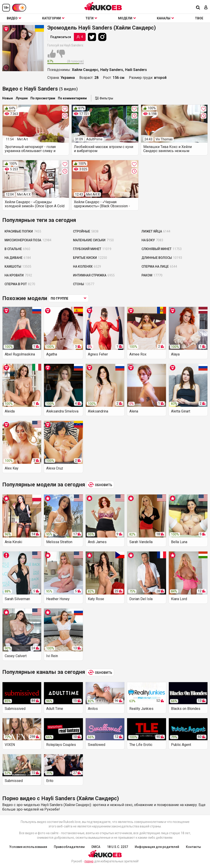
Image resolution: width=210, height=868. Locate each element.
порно (89, 861)
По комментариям (72, 98)
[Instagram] (103, 37)
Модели (127, 18)
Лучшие (22, 98)
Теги (91, 18)
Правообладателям (69, 847)
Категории (53, 18)
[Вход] (206, 8)
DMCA (96, 847)
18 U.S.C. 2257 (118, 847)
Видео (14, 18)
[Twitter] (93, 37)
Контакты (193, 847)
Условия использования (28, 847)
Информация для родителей (157, 847)
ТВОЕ (199, 18)
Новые (8, 98)
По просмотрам (43, 98)
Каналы (165, 18)
